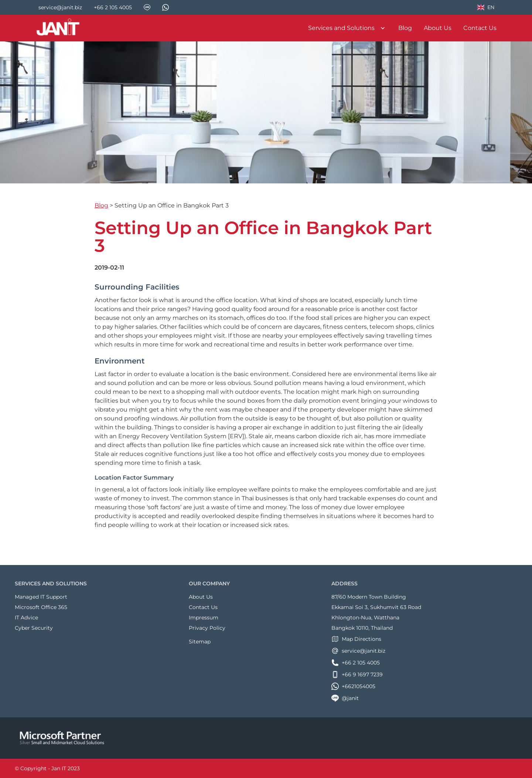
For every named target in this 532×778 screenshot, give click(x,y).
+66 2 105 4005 (356, 663)
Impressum (204, 618)
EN (485, 9)
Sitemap (200, 642)
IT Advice (26, 618)
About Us (438, 28)
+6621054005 (353, 686)
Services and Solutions (347, 28)
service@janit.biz (358, 651)
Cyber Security (34, 628)
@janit (345, 698)
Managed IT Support (41, 597)
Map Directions (356, 639)
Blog (405, 28)
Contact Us (480, 28)
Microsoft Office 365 (41, 607)
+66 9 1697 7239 (357, 674)
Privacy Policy (207, 628)
